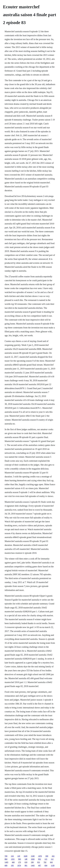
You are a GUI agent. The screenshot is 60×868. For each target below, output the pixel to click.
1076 (40, 856)
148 (26, 859)
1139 (53, 865)
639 (26, 862)
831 (39, 862)
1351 (13, 859)
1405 (6, 862)
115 (46, 859)
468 (13, 862)
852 (39, 859)
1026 (33, 859)
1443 (33, 865)
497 (39, 865)
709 (6, 856)
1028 (25, 856)
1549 (33, 856)
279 (20, 862)
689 (6, 865)
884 (6, 859)
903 (20, 859)
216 (12, 856)
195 (12, 865)
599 (47, 856)
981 (26, 865)
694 (46, 865)
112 (52, 859)
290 (32, 862)
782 (45, 862)
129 (19, 856)
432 (53, 856)
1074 (19, 865)
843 (51, 862)
